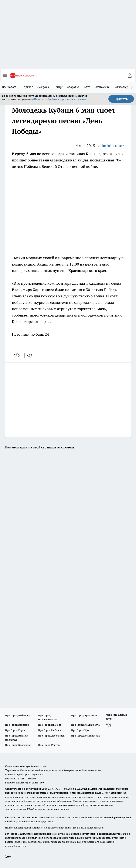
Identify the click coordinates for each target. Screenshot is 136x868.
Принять (121, 99)
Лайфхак (43, 87)
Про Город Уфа (80, 730)
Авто (87, 87)
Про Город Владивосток (85, 736)
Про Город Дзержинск (51, 736)
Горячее (28, 87)
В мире (58, 87)
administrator (111, 146)
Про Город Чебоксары (18, 715)
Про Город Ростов (49, 745)
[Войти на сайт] (130, 75)
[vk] (18, 355)
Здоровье (73, 87)
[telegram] (31, 355)
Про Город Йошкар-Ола (85, 725)
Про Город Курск (15, 730)
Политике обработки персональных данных (60, 99)
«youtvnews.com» (36, 766)
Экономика (102, 87)
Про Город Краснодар (18, 745)
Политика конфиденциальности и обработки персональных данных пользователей (55, 828)
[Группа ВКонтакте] (109, 725)
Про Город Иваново (50, 725)
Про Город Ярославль (84, 715)
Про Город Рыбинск (50, 730)
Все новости (10, 87)
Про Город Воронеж (17, 725)
